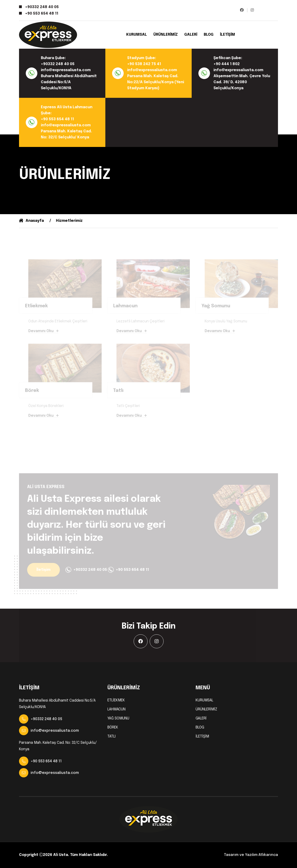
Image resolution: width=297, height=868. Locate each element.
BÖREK (113, 728)
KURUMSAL (137, 35)
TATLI (111, 737)
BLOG (209, 35)
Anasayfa (31, 221)
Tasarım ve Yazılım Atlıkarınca (251, 855)
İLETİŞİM (228, 35)
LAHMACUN (116, 709)
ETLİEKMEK (116, 700)
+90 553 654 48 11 (42, 14)
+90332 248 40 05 (42, 7)
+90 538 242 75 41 (144, 64)
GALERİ (191, 35)
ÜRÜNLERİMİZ (166, 35)
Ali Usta (61, 855)
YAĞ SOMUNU (118, 719)
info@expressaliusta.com (66, 70)
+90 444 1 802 (227, 64)
